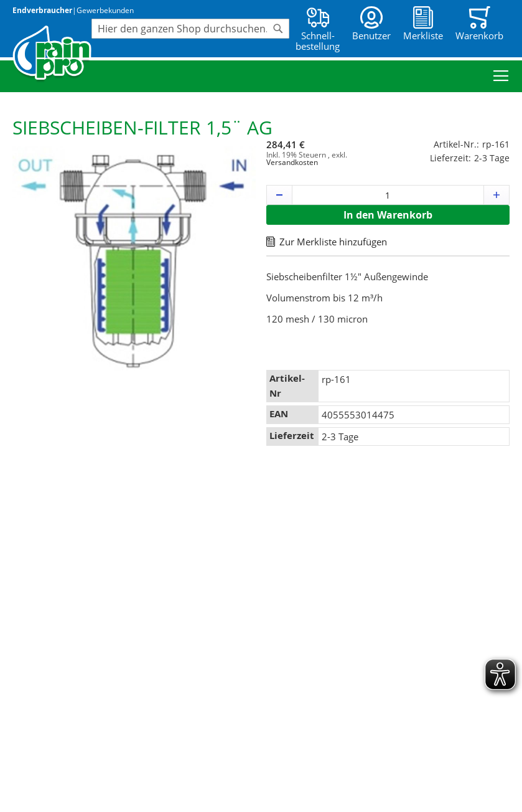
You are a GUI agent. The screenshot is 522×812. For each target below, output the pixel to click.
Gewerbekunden (105, 10)
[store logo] (52, 54)
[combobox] (190, 29)
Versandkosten (292, 162)
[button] (279, 195)
